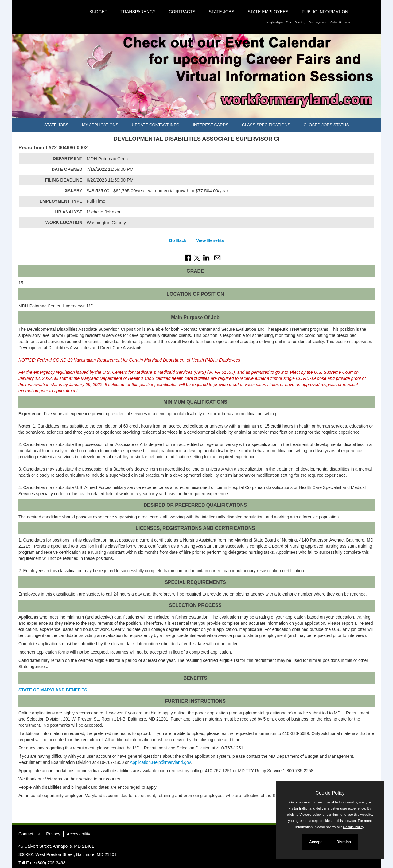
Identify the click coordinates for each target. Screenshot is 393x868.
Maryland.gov (274, 22)
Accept (315, 842)
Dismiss (344, 842)
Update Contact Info (156, 125)
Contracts (182, 12)
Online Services (340, 22)
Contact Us (29, 834)
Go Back (178, 240)
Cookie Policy (330, 793)
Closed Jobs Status (326, 125)
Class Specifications (266, 125)
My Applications (100, 125)
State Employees (268, 12)
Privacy (53, 834)
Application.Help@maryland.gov (160, 762)
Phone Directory (296, 22)
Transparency (138, 12)
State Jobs (222, 12)
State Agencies (318, 22)
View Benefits (210, 240)
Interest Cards (211, 125)
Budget (98, 12)
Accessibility (78, 834)
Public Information (325, 12)
